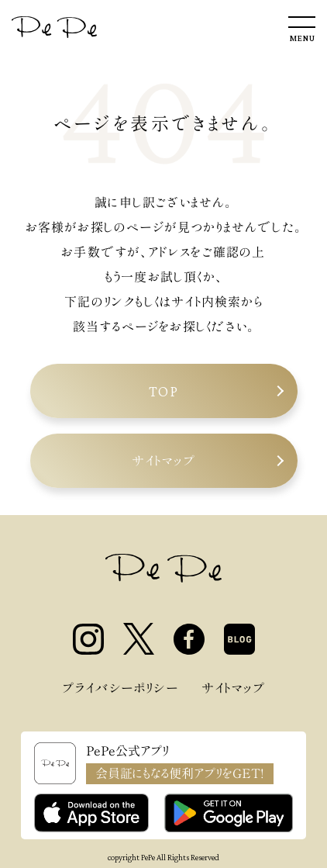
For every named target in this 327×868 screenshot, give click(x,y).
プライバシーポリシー (120, 688)
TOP (164, 391)
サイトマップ (163, 461)
